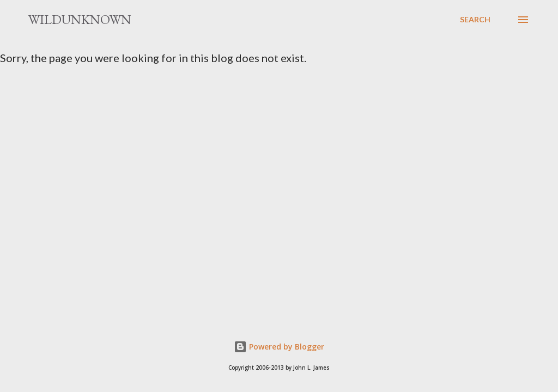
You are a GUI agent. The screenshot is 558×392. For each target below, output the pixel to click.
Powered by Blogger (279, 347)
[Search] (475, 20)
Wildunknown (80, 19)
